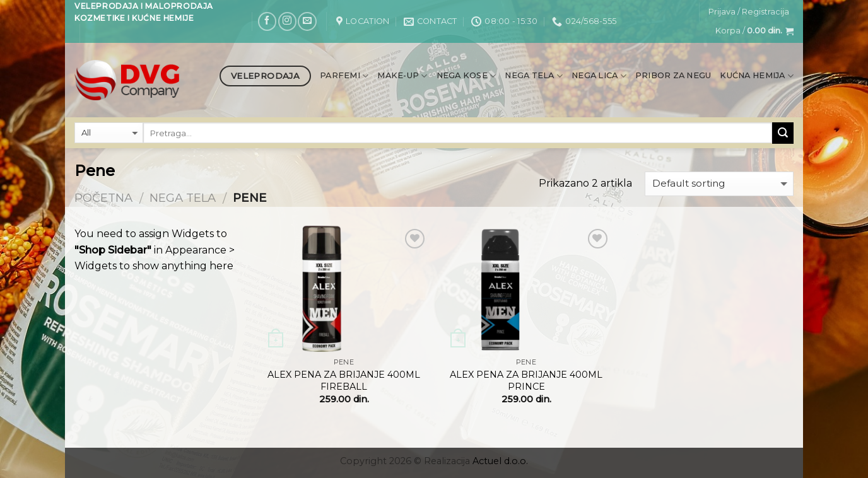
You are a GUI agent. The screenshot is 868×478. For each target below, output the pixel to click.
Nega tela (534, 76)
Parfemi (344, 76)
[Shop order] (719, 184)
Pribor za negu (673, 75)
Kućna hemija (757, 76)
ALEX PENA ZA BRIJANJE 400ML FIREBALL (344, 381)
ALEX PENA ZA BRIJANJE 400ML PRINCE (526, 381)
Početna (103, 198)
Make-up (402, 76)
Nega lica (599, 76)
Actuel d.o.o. (500, 461)
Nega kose (466, 76)
